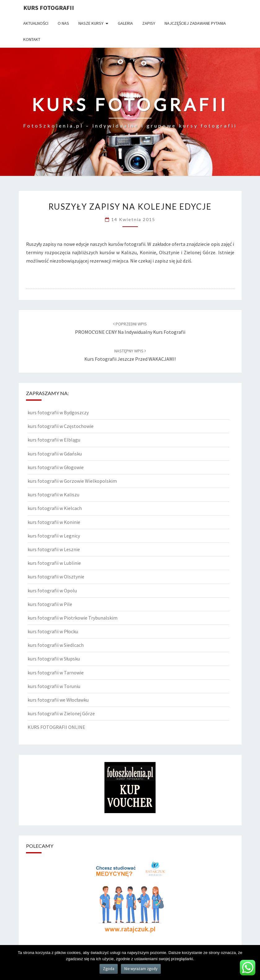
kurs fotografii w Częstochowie (61, 426)
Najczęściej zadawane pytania (195, 23)
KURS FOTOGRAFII (49, 8)
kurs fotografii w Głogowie (56, 467)
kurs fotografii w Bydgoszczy (58, 412)
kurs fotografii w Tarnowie (56, 673)
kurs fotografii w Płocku (53, 631)
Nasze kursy (91, 23)
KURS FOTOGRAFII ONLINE (56, 727)
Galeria (125, 23)
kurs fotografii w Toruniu (54, 686)
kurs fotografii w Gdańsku (55, 454)
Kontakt (32, 39)
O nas (63, 23)
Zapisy (149, 23)
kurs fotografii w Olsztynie (56, 577)
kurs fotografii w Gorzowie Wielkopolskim (72, 481)
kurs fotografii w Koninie (54, 522)
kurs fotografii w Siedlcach (56, 645)
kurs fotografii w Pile (50, 604)
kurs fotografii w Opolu (52, 590)
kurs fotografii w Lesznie (54, 549)
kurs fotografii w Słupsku (54, 659)
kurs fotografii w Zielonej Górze (61, 713)
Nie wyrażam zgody (141, 969)
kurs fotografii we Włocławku (58, 700)
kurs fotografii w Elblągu (54, 440)
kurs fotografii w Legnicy (54, 536)
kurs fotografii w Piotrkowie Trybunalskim (73, 618)
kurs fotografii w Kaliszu (53, 494)
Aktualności (36, 23)
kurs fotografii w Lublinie (54, 563)
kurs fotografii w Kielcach (55, 508)
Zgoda (109, 969)
